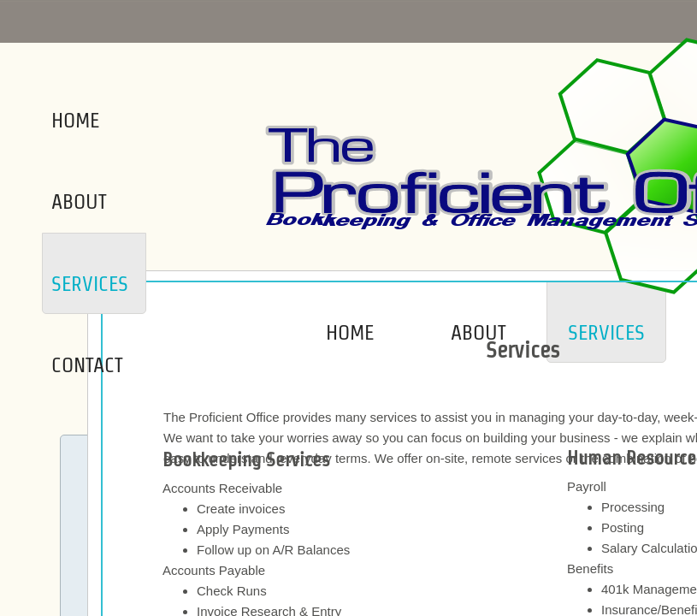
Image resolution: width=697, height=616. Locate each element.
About (478, 332)
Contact (87, 365)
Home (350, 332)
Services (606, 332)
